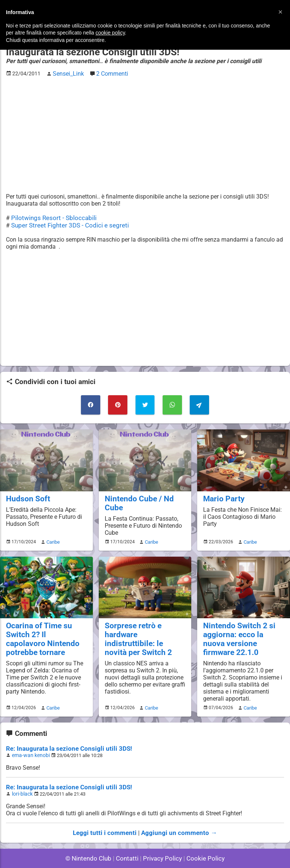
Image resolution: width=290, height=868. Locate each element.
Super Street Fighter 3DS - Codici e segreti (66, 224)
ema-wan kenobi (29, 741)
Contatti (129, 842)
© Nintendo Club (92, 842)
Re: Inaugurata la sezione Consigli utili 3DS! (64, 734)
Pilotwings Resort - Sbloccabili (51, 217)
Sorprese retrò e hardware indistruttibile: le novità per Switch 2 (143, 629)
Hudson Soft (26, 494)
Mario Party (222, 494)
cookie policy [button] (110, 33)
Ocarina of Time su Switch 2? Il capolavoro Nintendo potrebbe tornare (43, 633)
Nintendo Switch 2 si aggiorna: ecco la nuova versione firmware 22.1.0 (243, 629)
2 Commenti (108, 73)
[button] (280, 12)
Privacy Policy (162, 842)
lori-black (22, 778)
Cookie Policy (202, 842)
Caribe (52, 537)
